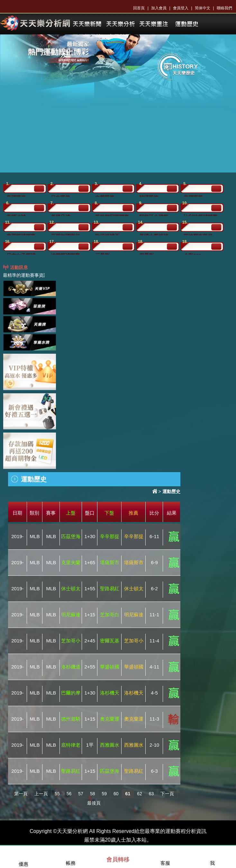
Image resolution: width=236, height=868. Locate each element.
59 (104, 794)
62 (140, 794)
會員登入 (181, 8)
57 (81, 794)
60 (116, 794)
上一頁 (41, 794)
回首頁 (139, 8)
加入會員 (159, 8)
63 (151, 794)
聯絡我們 (224, 8)
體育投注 (186, 24)
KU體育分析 (120, 24)
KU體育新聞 (87, 24)
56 (69, 794)
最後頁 (94, 803)
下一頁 (167, 794)
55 (57, 794)
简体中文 (203, 8)
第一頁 (21, 794)
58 (93, 794)
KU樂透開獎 (153, 24)
